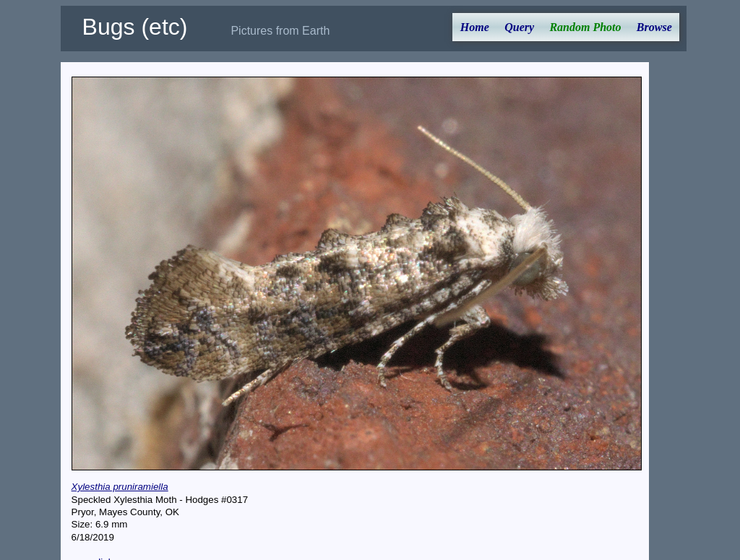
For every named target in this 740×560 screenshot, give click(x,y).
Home (475, 27)
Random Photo (585, 27)
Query (519, 27)
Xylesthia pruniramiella (120, 487)
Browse (654, 27)
